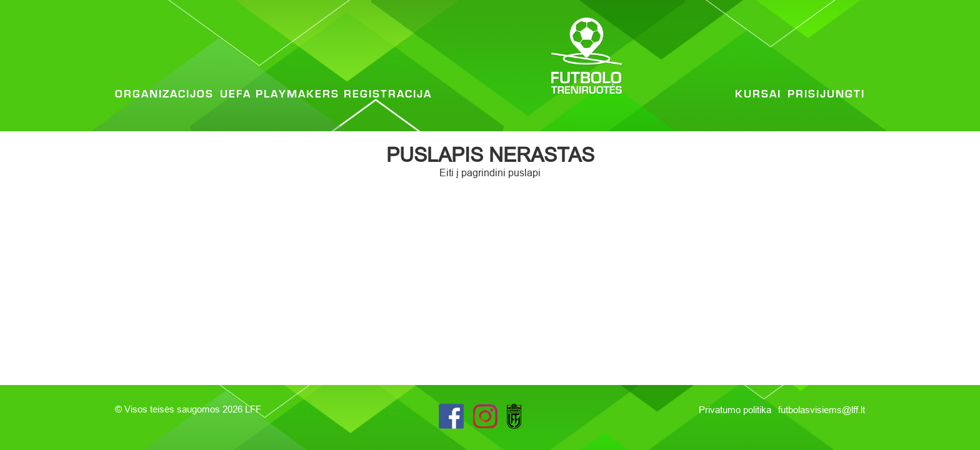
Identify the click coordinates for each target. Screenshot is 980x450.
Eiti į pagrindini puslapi (490, 172)
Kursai (758, 94)
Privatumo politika (736, 410)
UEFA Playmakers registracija (326, 94)
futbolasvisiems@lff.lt (822, 410)
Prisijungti (826, 94)
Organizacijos (164, 94)
